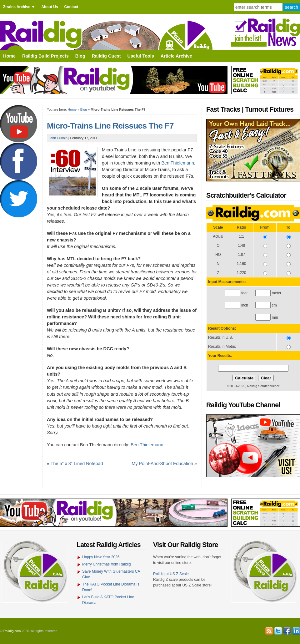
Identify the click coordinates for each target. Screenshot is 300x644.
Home (9, 56)
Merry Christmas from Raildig (106, 564)
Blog (80, 56)
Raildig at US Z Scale (171, 574)
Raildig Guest (106, 56)
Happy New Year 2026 (101, 557)
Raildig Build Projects (45, 56)
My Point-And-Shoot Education (162, 464)
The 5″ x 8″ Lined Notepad (77, 464)
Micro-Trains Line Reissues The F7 (110, 126)
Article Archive (176, 56)
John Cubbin (58, 138)
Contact (71, 7)
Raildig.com (12, 631)
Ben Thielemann (178, 163)
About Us (50, 7)
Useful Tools (140, 56)
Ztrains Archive (17, 7)
